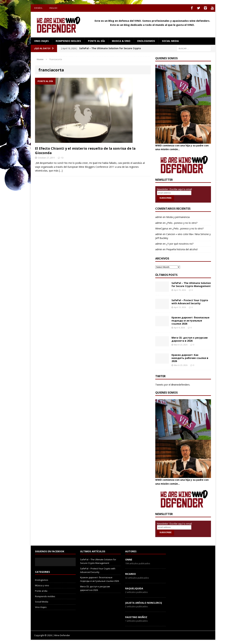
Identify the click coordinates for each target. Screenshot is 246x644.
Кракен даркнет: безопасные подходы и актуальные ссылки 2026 (190, 321)
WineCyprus (162, 228)
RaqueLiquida (134, 588)
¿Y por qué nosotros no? (180, 244)
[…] (61, 171)
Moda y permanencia (178, 217)
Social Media (42, 602)
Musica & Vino (121, 41)
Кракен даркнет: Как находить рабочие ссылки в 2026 (190, 358)
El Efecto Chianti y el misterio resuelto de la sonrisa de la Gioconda (85, 151)
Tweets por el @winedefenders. (173, 385)
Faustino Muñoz (136, 617)
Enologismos (146, 41)
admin (159, 217)
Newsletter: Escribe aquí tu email (175, 189)
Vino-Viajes (41, 41)
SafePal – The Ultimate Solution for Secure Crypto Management (191, 285)
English (53, 8)
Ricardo (131, 574)
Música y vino (42, 585)
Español (38, 8)
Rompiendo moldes (68, 41)
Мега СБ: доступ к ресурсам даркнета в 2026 (190, 339)
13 (62, 158)
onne (129, 560)
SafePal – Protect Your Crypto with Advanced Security (190, 302)
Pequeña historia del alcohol (182, 249)
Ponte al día (96, 41)
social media (170, 41)
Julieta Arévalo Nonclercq (144, 603)
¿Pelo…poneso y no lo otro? (182, 223)
